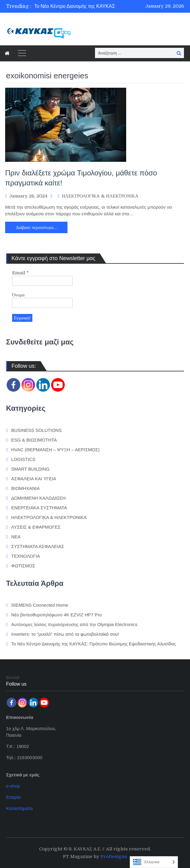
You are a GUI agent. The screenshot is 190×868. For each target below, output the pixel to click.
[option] (87, 6)
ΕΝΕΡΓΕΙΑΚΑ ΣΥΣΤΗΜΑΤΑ (39, 508)
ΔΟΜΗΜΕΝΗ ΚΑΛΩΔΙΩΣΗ (38, 498)
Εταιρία (13, 797)
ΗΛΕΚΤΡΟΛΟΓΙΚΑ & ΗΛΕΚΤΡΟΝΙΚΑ (100, 196)
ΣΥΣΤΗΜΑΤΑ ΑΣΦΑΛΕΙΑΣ (38, 546)
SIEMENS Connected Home (40, 605)
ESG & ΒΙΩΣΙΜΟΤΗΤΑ (34, 440)
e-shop (13, 786)
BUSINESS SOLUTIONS (36, 430)
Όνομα (18, 295)
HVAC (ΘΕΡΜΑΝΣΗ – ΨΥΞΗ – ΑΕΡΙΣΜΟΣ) (55, 450)
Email (20, 273)
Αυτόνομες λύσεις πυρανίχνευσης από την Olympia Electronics (74, 624)
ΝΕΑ (16, 537)
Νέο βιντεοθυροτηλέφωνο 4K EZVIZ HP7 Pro (56, 615)
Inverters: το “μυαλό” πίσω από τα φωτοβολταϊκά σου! (65, 634)
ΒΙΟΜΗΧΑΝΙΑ (25, 488)
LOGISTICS (23, 459)
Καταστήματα (19, 808)
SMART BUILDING (30, 469)
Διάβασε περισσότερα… (36, 227)
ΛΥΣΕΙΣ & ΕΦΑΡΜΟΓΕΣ (36, 527)
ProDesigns (114, 857)
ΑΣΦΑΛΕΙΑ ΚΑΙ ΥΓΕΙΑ (34, 479)
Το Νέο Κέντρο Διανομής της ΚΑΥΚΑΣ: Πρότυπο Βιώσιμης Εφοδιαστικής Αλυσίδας (94, 644)
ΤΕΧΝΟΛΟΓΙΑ (26, 556)
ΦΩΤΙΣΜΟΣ (23, 566)
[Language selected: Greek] (154, 862)
